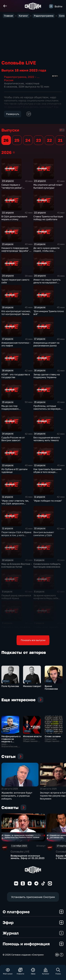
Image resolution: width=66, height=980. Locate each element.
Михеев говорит (32, 686)
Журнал (33, 937)
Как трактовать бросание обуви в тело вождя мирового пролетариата (48, 472)
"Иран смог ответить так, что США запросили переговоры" (15, 503)
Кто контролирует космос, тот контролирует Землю (16, 313)
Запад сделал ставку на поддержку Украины (47, 376)
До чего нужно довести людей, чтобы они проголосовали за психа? (48, 251)
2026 (14, 152)
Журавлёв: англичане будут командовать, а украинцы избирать (17, 799)
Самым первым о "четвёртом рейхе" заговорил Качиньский (14, 188)
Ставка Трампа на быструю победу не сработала (48, 218)
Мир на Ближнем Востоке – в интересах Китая (17, 565)
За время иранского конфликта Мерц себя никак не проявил (46, 598)
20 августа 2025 (48, 792)
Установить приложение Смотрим (33, 901)
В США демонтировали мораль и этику (14, 218)
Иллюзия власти (32, 736)
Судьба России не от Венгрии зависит (13, 439)
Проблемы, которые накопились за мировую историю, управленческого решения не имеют (49, 410)
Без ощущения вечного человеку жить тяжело (47, 439)
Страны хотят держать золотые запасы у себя (46, 629)
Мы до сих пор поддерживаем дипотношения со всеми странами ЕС (15, 410)
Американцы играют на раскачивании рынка (46, 344)
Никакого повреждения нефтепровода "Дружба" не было (17, 251)
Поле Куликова (10, 686)
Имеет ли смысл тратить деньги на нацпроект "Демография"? (47, 282)
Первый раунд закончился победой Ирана (16, 597)
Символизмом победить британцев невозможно (47, 565)
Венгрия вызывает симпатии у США (44, 534)
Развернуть (13, 114)
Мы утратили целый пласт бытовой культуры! (48, 186)
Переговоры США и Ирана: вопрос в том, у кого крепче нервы (17, 535)
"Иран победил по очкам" (48, 501)
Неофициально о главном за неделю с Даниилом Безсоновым (11, 741)
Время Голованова (51, 687)
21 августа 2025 (10, 792)
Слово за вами (53, 736)
